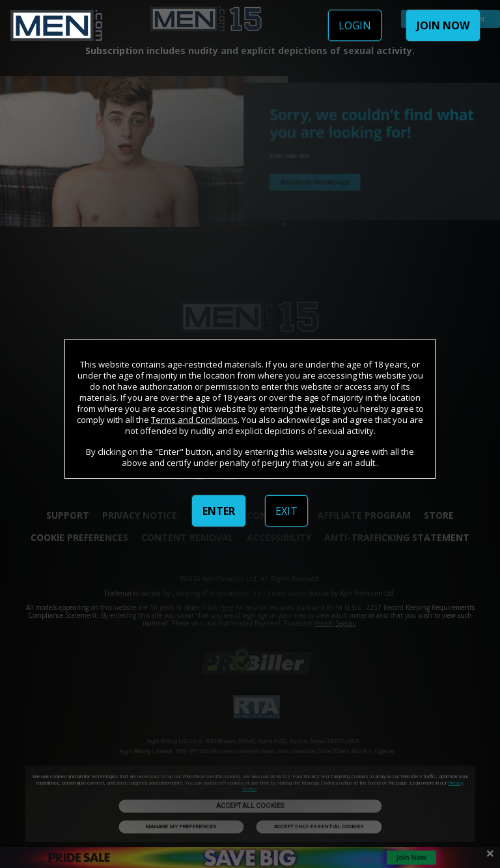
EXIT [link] (286, 511)
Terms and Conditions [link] (194, 420)
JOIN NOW (443, 25)
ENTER (219, 511)
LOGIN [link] (355, 25)
